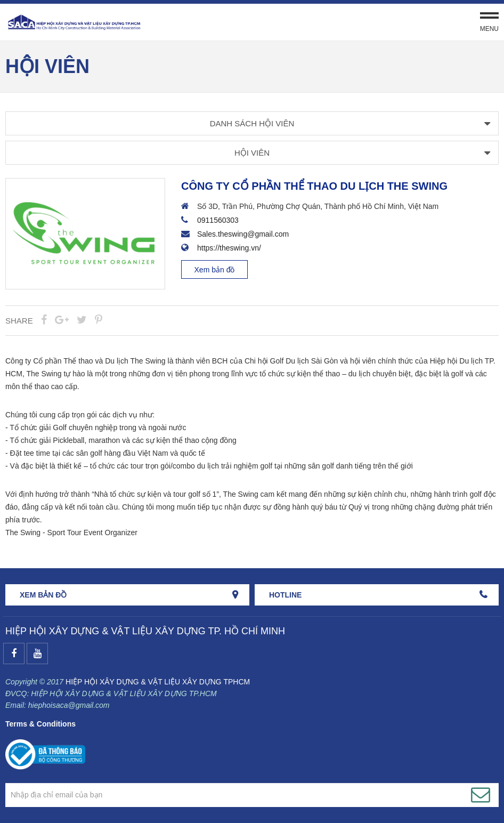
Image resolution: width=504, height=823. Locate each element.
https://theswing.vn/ (229, 248)
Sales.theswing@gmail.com (243, 234)
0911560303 (218, 220)
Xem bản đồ (215, 270)
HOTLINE (285, 595)
